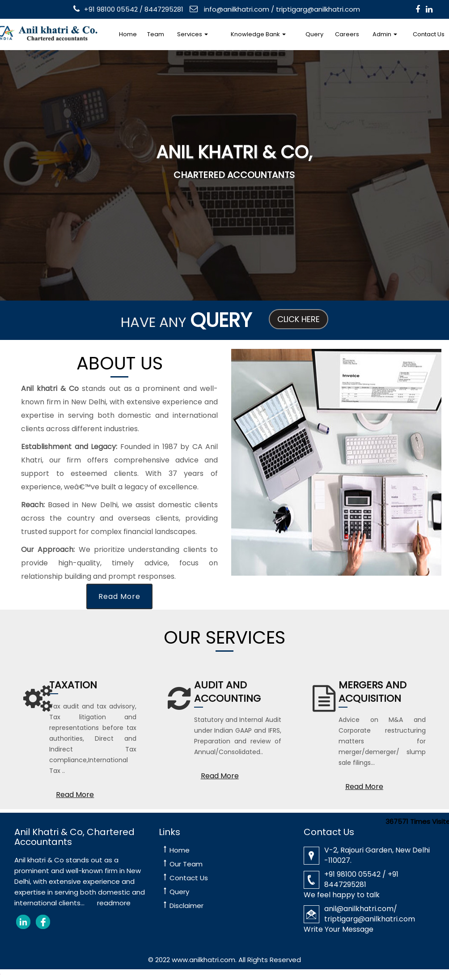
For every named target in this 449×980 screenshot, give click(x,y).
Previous (29, 177)
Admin (385, 34)
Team (156, 34)
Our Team (186, 864)
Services (193, 34)
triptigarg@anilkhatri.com (318, 9)
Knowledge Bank (258, 34)
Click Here (299, 319)
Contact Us (189, 878)
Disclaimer (186, 906)
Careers (347, 34)
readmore (114, 903)
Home (128, 34)
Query (314, 34)
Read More (119, 596)
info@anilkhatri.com (236, 9)
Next (415, 177)
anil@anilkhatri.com (359, 909)
